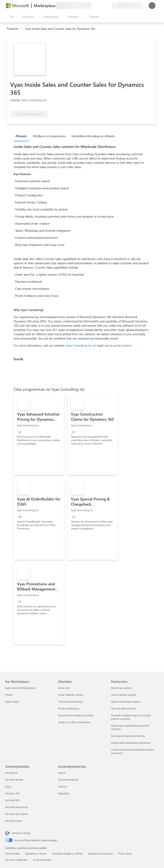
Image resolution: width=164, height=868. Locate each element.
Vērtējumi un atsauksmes (49, 136)
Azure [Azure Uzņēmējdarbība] (8, 786)
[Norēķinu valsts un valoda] (127, 6)
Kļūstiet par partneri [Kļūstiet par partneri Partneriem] (122, 688)
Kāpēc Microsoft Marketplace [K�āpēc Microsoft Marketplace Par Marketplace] (20, 688)
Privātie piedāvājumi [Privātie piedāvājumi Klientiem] (69, 708)
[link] (39, 434)
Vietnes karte (12, 853)
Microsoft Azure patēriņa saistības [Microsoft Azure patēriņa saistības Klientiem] (76, 715)
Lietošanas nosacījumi (100, 853)
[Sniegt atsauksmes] (93, 6)
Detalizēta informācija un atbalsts (93, 136)
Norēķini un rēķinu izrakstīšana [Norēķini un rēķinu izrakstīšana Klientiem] (74, 722)
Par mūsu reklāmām (16, 860)
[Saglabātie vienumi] (103, 6)
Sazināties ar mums (36, 853)
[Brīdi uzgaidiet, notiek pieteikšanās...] (152, 6)
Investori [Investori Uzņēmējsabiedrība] (63, 786)
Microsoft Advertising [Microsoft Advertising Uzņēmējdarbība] (16, 807)
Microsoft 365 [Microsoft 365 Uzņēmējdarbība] (12, 800)
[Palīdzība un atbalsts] (98, 6)
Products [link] (13, 29)
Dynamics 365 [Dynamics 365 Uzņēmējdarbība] (12, 793)
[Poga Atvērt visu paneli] (11, 17)
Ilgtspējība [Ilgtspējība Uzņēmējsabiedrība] (64, 793)
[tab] (22, 136)
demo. (128, 345)
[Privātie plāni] (108, 6)
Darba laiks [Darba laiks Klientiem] (64, 688)
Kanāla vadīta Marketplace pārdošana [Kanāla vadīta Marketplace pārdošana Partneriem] (131, 743)
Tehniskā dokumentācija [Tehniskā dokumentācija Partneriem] (124, 708)
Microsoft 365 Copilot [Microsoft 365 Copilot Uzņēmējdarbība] (16, 814)
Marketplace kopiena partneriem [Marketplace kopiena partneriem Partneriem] (128, 736)
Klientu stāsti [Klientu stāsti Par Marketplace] (12, 702)
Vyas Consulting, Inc (79, 345)
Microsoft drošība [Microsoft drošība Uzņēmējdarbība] (14, 780)
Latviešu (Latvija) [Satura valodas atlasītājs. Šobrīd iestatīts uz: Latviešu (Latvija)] (21, 833)
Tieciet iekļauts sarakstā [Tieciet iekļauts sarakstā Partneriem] (124, 695)
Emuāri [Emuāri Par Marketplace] (9, 695)
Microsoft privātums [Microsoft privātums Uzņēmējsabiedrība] (68, 780)
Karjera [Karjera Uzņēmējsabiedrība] (62, 773)
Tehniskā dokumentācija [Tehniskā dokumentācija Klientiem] (71, 702)
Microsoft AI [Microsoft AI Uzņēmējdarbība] (11, 773)
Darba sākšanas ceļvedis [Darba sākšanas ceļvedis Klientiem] (71, 695)
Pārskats (21, 136)
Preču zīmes (125, 853)
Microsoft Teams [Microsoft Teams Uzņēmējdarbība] (14, 821)
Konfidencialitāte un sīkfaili (67, 853)
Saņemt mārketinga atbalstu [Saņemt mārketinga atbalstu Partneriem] (126, 702)
